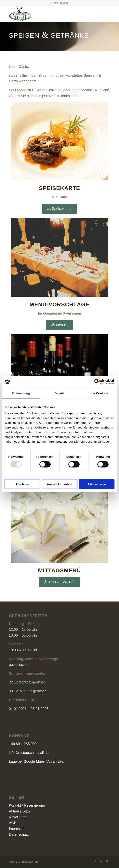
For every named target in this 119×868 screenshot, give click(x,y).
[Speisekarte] (59, 209)
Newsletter (17, 817)
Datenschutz (19, 834)
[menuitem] (105, 14)
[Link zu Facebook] (95, 861)
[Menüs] (59, 325)
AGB (13, 823)
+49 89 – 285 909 (59, 3)
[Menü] (105, 14)
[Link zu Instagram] (101, 861)
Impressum (18, 829)
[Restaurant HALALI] (49, 14)
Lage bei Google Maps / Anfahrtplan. (38, 762)
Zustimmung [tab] (21, 393)
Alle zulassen (97, 484)
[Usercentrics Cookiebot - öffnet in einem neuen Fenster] (97, 382)
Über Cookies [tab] (98, 393)
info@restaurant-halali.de (29, 753)
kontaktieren (71, 96)
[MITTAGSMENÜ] (59, 582)
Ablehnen (22, 484)
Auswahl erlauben (59, 484)
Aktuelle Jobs (19, 811)
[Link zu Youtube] (107, 861)
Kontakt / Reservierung (27, 805)
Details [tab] (59, 393)
